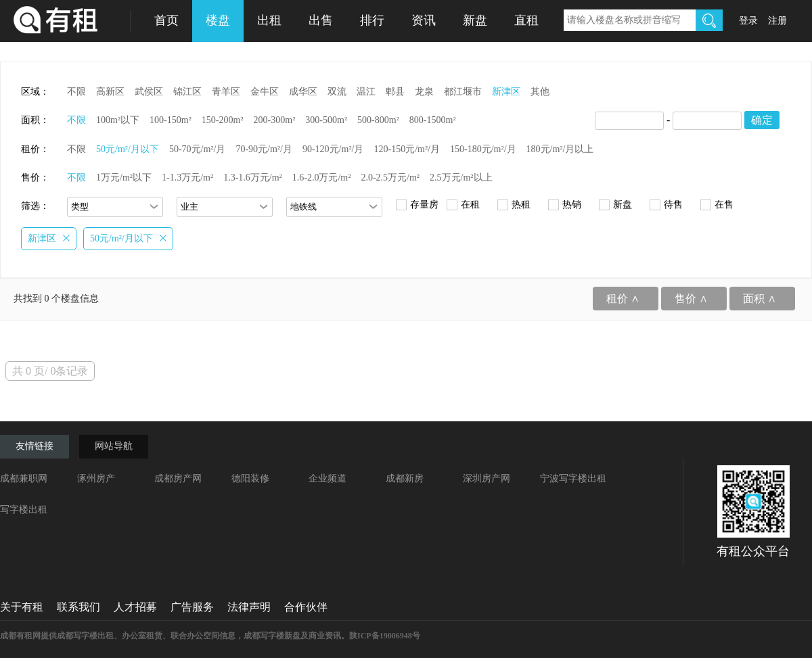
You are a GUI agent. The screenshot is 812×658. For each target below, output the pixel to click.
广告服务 (192, 607)
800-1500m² (433, 120)
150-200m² (223, 120)
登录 (748, 21)
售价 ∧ (691, 299)
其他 (540, 92)
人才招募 (135, 607)
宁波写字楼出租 (573, 478)
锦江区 (187, 92)
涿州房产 (96, 478)
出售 (321, 20)
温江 (366, 92)
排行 (372, 20)
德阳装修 (250, 478)
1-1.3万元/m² (187, 178)
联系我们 (78, 607)
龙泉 (424, 92)
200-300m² (275, 120)
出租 (269, 20)
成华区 (303, 92)
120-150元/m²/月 (407, 149)
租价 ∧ (623, 299)
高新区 (110, 92)
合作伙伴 (306, 607)
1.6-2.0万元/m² (322, 178)
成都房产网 (178, 478)
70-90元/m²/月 (264, 149)
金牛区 (265, 92)
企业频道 (328, 478)
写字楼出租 (24, 510)
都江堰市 (463, 92)
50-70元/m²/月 (198, 149)
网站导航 (114, 446)
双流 (337, 92)
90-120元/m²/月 (333, 149)
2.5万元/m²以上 (461, 178)
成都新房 (405, 478)
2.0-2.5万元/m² (390, 178)
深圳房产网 (487, 478)
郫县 (395, 92)
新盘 (475, 20)
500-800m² (378, 120)
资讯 (424, 20)
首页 (166, 20)
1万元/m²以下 (124, 178)
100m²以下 (118, 120)
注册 (777, 21)
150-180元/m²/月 (483, 149)
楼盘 (218, 20)
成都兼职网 (24, 478)
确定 (762, 120)
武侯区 (149, 92)
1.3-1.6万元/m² (253, 178)
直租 (526, 20)
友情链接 (35, 446)
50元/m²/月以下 (128, 149)
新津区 (506, 92)
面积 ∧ (760, 299)
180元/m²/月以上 (560, 149)
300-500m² (326, 120)
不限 (76, 92)
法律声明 (249, 607)
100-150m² (171, 120)
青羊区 (226, 92)
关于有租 (22, 607)
